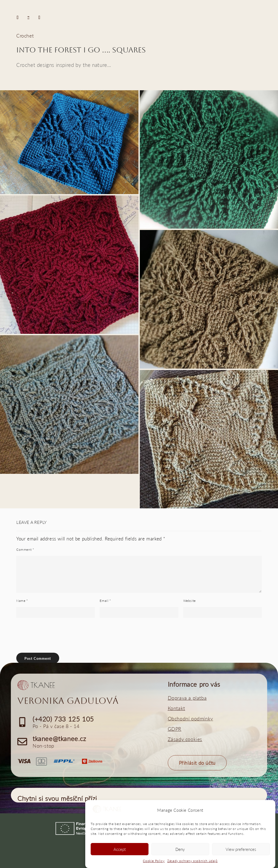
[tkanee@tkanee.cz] (22, 742)
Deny (180, 849)
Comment (25, 550)
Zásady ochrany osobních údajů (192, 861)
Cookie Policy (154, 861)
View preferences (241, 849)
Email (105, 601)
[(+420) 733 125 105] (22, 722)
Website (189, 601)
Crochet (25, 36)
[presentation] (53, 654)
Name (22, 601)
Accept (120, 849)
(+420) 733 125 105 (63, 719)
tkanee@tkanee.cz (59, 738)
